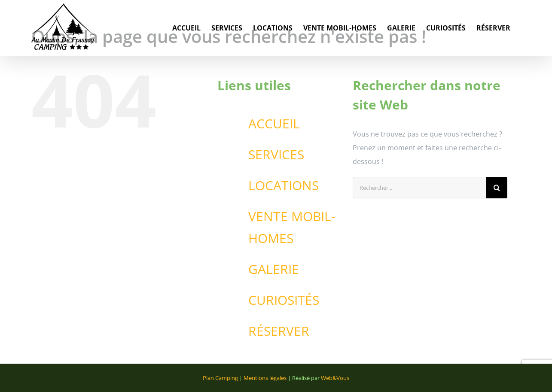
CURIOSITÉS (284, 300)
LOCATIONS (284, 185)
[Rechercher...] (419, 188)
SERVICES (276, 154)
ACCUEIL (274, 123)
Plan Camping (220, 378)
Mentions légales (265, 378)
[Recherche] (497, 188)
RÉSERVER (279, 331)
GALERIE (274, 269)
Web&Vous (335, 378)
